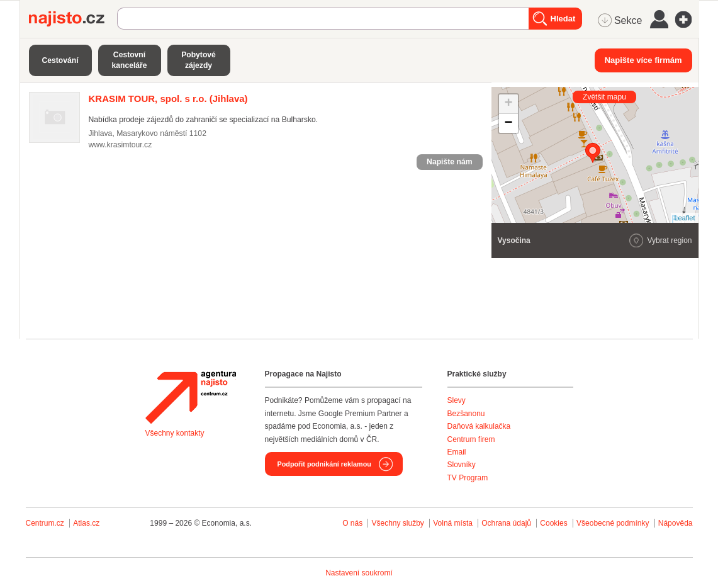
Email (457, 452)
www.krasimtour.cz (121, 145)
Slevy (457, 400)
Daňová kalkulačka (479, 426)
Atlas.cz (86, 523)
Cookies (553, 523)
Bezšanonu (466, 414)
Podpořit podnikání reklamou (324, 464)
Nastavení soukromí (359, 573)
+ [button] (508, 104)
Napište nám (449, 162)
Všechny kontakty (175, 433)
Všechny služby (399, 523)
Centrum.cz (45, 523)
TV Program (468, 478)
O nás (352, 523)
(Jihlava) (168, 99)
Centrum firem (471, 439)
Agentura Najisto (191, 397)
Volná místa (453, 523)
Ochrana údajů (506, 523)
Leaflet (684, 218)
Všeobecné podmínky (613, 523)
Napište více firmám (643, 60)
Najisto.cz (73, 19)
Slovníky (462, 465)
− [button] (508, 123)
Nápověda (676, 523)
